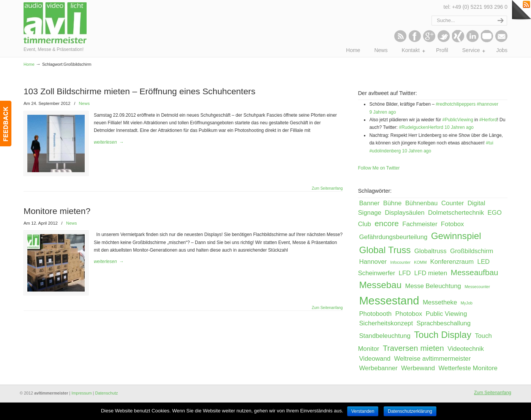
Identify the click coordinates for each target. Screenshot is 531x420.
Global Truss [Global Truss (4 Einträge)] (385, 250)
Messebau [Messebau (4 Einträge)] (380, 285)
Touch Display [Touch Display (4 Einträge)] (443, 335)
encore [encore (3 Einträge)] (387, 223)
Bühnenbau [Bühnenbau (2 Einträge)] (422, 203)
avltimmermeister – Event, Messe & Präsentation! (57, 23)
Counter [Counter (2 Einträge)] (453, 203)
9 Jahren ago (382, 112)
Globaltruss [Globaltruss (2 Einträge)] (431, 251)
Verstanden (363, 411)
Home (29, 64)
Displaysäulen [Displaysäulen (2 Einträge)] (405, 213)
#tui (489, 143)
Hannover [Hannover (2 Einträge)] (373, 262)
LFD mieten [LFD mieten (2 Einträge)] (431, 273)
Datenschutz (106, 393)
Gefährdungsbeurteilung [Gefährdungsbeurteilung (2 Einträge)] (393, 237)
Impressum (81, 393)
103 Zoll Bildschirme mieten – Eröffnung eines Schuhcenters (139, 91)
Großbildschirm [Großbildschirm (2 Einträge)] (472, 251)
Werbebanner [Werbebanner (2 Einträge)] (378, 368)
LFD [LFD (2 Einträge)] (405, 273)
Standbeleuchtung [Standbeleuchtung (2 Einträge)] (385, 336)
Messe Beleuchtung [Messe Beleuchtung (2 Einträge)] (433, 286)
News (84, 103)
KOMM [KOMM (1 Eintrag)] (420, 262)
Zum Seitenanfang (327, 188)
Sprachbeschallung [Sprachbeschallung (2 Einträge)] (443, 323)
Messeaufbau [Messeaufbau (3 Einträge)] (475, 272)
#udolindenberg (385, 151)
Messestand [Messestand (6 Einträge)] (389, 300)
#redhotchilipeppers (456, 104)
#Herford (488, 120)
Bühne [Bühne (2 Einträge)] (392, 203)
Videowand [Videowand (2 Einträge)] (375, 359)
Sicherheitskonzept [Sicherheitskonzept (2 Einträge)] (386, 323)
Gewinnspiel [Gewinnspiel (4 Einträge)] (456, 236)
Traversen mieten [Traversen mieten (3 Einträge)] (413, 348)
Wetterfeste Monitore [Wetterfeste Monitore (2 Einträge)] (468, 368)
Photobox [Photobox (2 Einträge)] (409, 314)
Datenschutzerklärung (410, 411)
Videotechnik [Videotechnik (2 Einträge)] (466, 349)
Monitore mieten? (57, 211)
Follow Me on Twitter (379, 168)
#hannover (488, 104)
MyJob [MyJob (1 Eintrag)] (467, 303)
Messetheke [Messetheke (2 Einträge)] (440, 302)
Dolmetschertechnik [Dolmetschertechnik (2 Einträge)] (456, 213)
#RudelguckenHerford (421, 127)
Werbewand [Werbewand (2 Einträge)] (418, 368)
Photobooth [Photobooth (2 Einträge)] (375, 314)
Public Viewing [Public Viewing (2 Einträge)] (446, 314)
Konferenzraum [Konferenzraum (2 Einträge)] (452, 262)
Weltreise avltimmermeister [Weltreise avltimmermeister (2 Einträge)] (432, 359)
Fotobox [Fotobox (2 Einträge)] (453, 224)
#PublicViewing (458, 120)
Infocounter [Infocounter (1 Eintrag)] (400, 262)
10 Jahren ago (459, 127)
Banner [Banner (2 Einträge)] (369, 203)
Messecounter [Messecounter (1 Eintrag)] (477, 287)
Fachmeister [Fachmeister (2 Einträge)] (420, 224)
